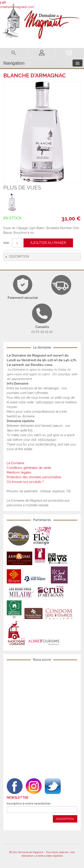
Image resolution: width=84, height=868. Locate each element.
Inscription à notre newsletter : (29, 803)
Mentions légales (19, 472)
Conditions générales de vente (29, 468)
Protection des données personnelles (34, 477)
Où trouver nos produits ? (25, 482)
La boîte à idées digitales (48, 856)
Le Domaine (15, 463)
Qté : (7, 243)
